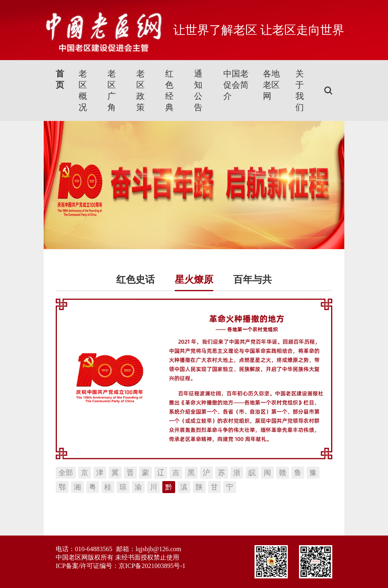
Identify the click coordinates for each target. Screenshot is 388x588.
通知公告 (198, 91)
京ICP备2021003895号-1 (152, 566)
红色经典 (169, 91)
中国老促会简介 (236, 85)
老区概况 (83, 91)
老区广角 (112, 91)
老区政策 (140, 91)
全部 (66, 473)
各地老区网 (271, 85)
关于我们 (300, 91)
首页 (60, 79)
